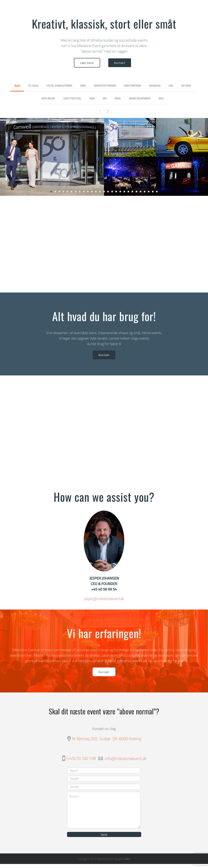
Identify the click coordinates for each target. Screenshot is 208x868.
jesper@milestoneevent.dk (104, 599)
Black (128, 859)
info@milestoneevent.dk (126, 758)
